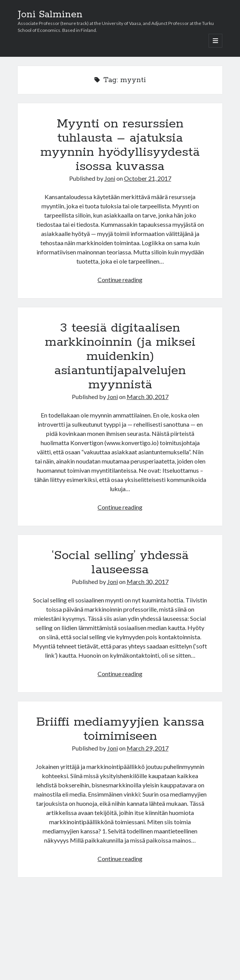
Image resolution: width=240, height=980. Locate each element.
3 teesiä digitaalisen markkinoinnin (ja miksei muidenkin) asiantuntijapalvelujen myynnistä (120, 356)
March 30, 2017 (148, 397)
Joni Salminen (50, 15)
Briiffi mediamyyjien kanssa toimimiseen (120, 729)
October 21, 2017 (148, 178)
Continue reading (120, 280)
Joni (110, 178)
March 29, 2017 (148, 748)
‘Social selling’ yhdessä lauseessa (120, 563)
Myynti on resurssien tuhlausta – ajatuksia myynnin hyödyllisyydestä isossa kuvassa (120, 145)
